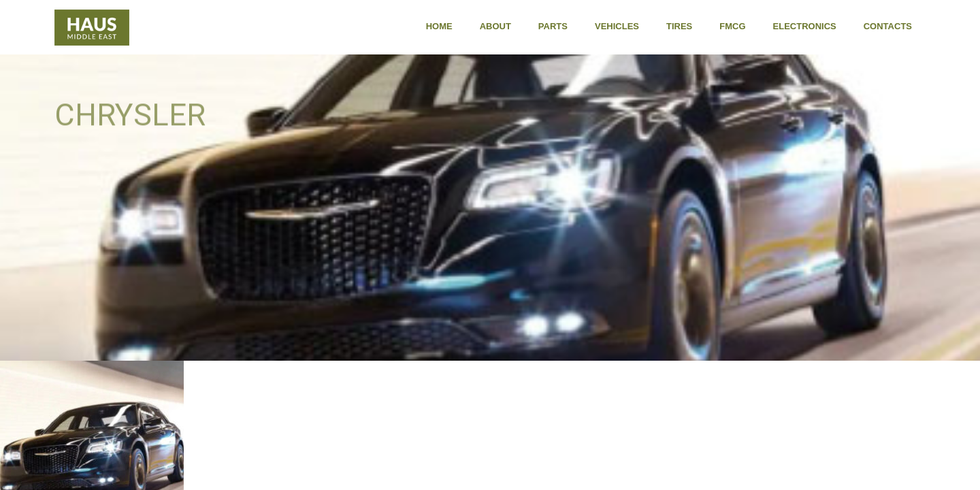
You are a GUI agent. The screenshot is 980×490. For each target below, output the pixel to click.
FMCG (732, 26)
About (495, 26)
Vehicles (617, 26)
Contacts (888, 26)
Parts (553, 26)
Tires (679, 26)
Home (439, 26)
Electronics (805, 26)
